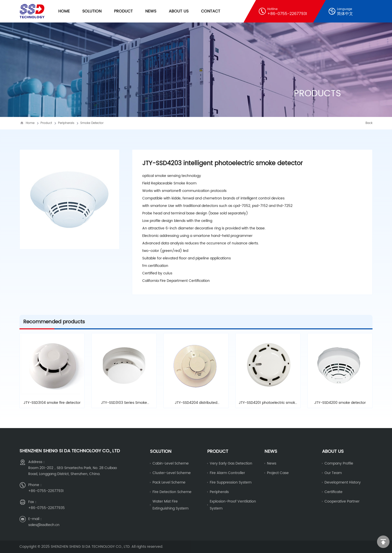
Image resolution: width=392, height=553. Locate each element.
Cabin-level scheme (171, 463)
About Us (179, 11)
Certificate (333, 492)
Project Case (278, 473)
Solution (92, 11)
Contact (211, 11)
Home (64, 11)
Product (123, 11)
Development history (343, 482)
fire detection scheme (172, 492)
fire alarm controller (227, 473)
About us (333, 451)
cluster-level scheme (172, 473)
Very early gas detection (231, 463)
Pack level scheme (169, 482)
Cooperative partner (342, 501)
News (151, 11)
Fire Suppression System (231, 482)
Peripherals (66, 123)
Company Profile (339, 463)
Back (369, 123)
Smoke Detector (92, 123)
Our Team (333, 473)
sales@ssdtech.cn (44, 525)
